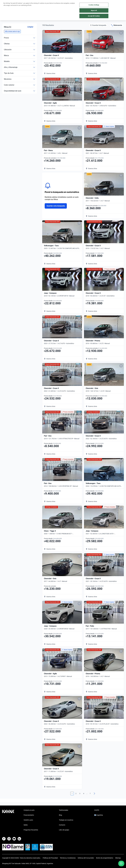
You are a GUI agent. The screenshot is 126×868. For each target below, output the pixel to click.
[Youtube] (14, 839)
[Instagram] (9, 839)
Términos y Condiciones (68, 858)
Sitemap (118, 858)
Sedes (26, 825)
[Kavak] (5, 3)
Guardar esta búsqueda (56, 206)
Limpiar (30, 27)
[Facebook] (4, 839)
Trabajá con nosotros (66, 820)
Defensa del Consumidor (86, 858)
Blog (60, 815)
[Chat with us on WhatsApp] (121, 863)
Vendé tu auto (28, 820)
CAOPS (97, 810)
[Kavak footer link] (8, 820)
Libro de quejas (64, 830)
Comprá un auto (29, 810)
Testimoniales (64, 810)
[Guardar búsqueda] (98, 25)
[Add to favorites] (79, 33)
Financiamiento (29, 815)
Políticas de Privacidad (50, 858)
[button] (12, 31)
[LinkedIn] (19, 839)
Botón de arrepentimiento (105, 858)
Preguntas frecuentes (31, 830)
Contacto (62, 825)
